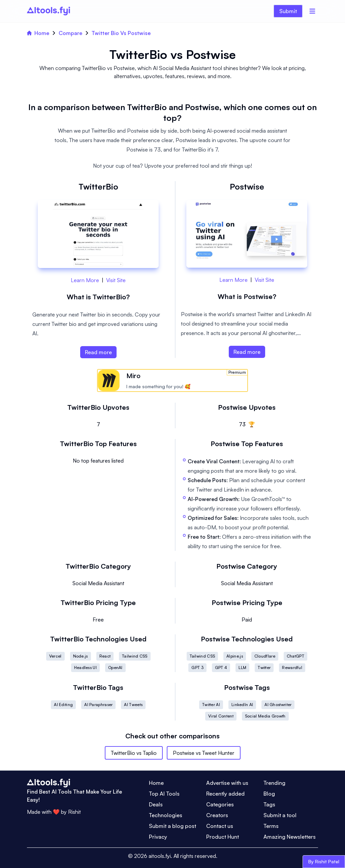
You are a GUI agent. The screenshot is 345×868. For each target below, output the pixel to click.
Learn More (85, 280)
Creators (217, 815)
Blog (269, 794)
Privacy (158, 837)
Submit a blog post (172, 826)
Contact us (220, 826)
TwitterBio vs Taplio (134, 753)
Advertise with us (227, 783)
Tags (269, 804)
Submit (288, 11)
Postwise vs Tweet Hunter (204, 753)
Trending (274, 783)
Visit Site (116, 280)
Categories (220, 804)
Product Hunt (223, 837)
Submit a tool (280, 815)
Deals (156, 804)
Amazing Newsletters (290, 837)
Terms (271, 826)
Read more (98, 352)
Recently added (225, 794)
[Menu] (312, 11)
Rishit (74, 812)
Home (38, 33)
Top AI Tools (164, 794)
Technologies (166, 815)
